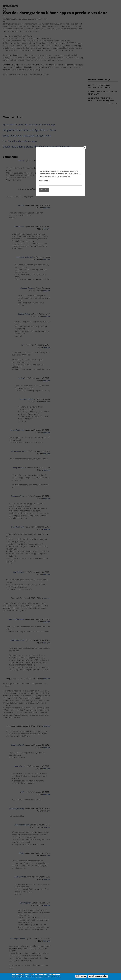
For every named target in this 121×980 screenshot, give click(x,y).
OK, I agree (81, 976)
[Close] (85, 148)
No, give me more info (98, 976)
